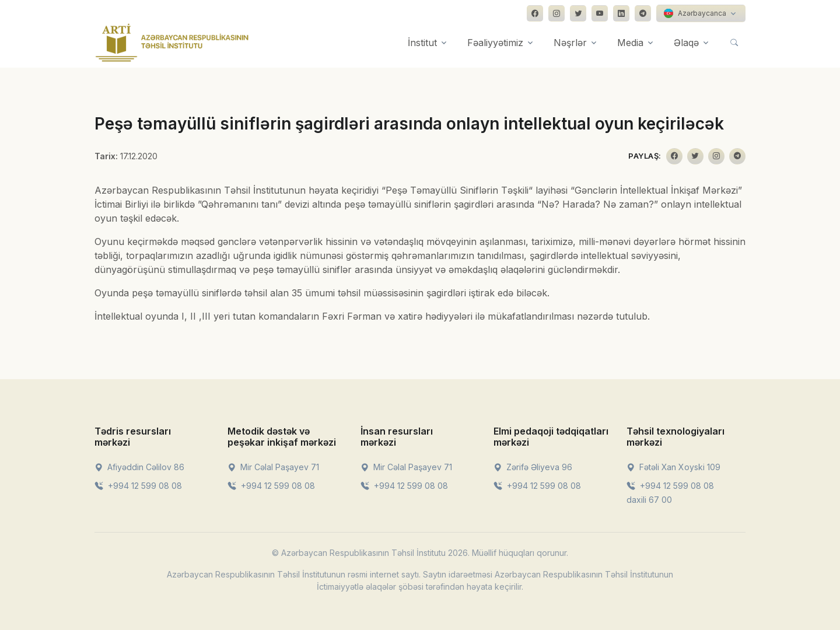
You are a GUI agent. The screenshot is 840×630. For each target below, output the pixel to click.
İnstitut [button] (422, 43)
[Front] (172, 43)
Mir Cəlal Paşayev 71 (273, 467)
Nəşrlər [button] (570, 43)
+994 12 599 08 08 (138, 486)
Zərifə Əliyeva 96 (533, 467)
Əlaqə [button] (686, 43)
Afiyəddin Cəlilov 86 (139, 467)
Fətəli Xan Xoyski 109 (673, 467)
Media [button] (630, 43)
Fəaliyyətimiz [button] (495, 43)
